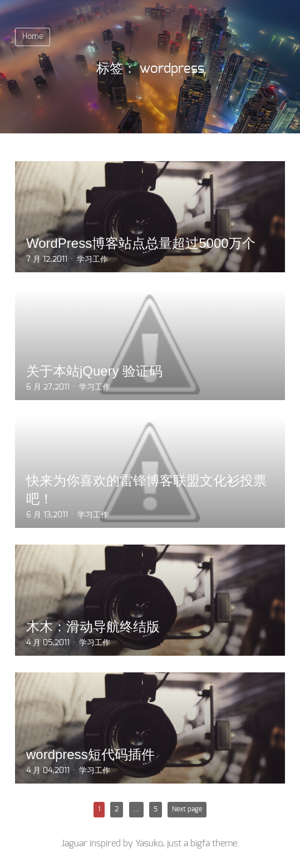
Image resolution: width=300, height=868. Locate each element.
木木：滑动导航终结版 (93, 627)
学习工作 (92, 260)
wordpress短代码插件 (90, 754)
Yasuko (149, 844)
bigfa (200, 844)
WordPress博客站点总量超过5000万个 (141, 243)
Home (33, 37)
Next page (187, 809)
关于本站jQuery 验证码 (94, 371)
